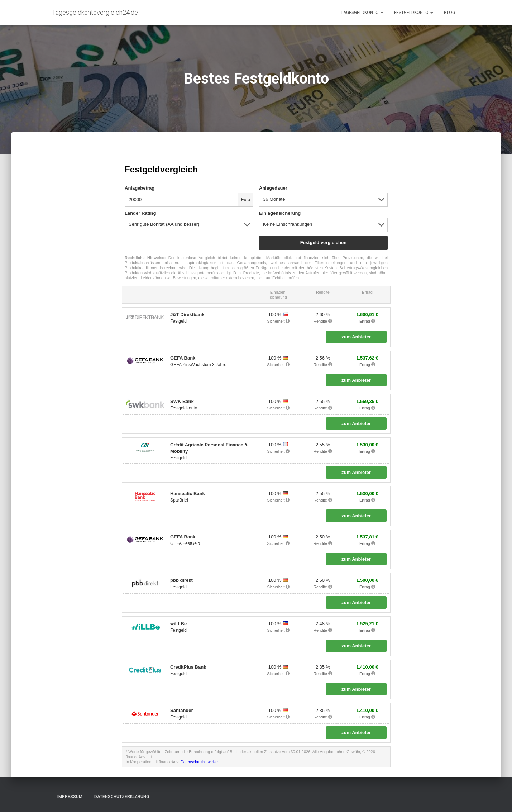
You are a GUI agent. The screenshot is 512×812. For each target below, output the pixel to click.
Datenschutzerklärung (122, 797)
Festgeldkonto (414, 13)
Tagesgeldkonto (362, 13)
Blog (449, 13)
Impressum (70, 797)
